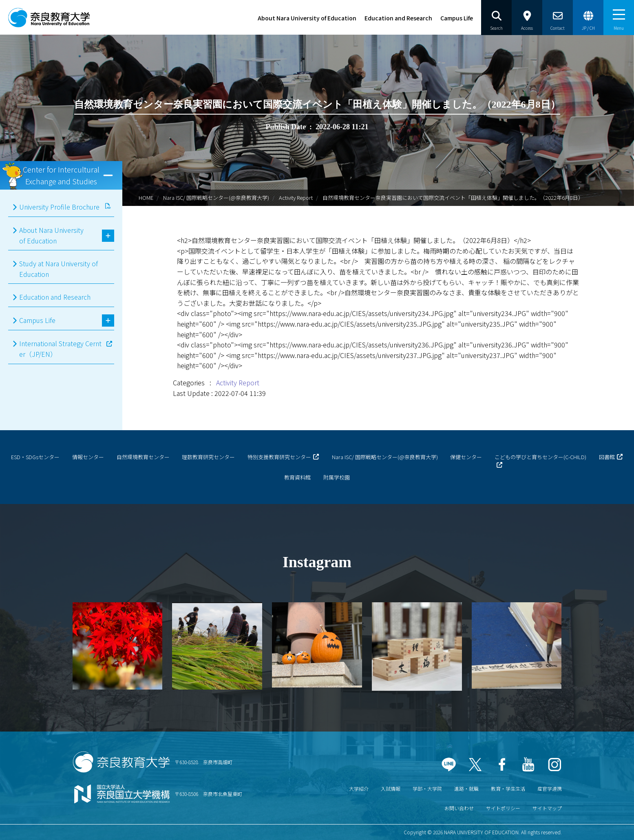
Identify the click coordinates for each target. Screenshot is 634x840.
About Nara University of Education (307, 18)
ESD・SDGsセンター (35, 457)
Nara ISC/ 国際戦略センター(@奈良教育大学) (216, 198)
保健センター (466, 457)
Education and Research (398, 18)
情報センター (88, 457)
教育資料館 (297, 477)
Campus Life (457, 18)
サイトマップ (547, 808)
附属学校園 (337, 477)
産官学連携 (550, 788)
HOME (146, 198)
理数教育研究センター (208, 457)
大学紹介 (359, 788)
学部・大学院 (427, 788)
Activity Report (296, 198)
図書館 (607, 457)
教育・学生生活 (508, 788)
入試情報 (391, 788)
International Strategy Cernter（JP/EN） (60, 349)
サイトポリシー (503, 808)
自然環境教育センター (143, 457)
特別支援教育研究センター (279, 457)
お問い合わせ (459, 808)
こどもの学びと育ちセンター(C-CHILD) (540, 457)
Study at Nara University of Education (59, 269)
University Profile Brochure (59, 207)
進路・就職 (466, 788)
